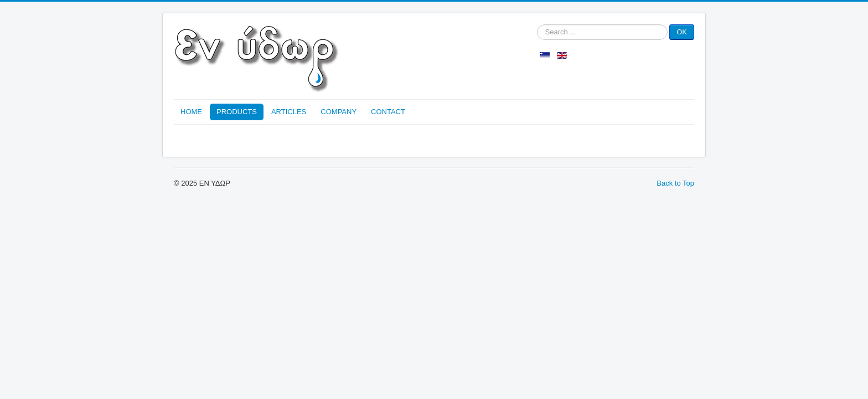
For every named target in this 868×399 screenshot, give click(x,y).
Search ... (537, 25)
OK (682, 32)
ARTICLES (289, 112)
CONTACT (388, 112)
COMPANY (339, 112)
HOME (191, 112)
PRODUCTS (237, 112)
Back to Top (675, 183)
